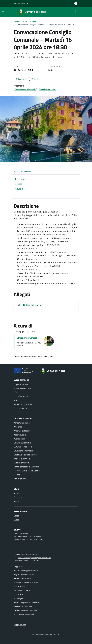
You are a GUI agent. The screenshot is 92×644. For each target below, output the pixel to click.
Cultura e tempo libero (23, 447)
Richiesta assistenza (22, 578)
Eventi (16, 520)
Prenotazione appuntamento (26, 570)
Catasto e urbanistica (22, 443)
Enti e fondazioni (21, 396)
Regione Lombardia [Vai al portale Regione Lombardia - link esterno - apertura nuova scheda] (21, 3)
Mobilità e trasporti (22, 463)
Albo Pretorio (19, 586)
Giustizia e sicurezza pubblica (26, 455)
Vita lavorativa (20, 479)
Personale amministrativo (24, 404)
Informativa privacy (22, 590)
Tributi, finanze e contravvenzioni (27, 471)
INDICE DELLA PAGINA (46, 172)
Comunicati (18, 497)
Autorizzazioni (19, 439)
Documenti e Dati (21, 408)
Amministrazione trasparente (26, 582)
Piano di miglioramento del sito (26, 602)
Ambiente (18, 427)
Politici (16, 400)
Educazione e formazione (24, 451)
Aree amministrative (22, 388)
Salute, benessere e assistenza (26, 467)
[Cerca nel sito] (75, 12)
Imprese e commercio (23, 459)
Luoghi (16, 516)
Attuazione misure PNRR (24, 614)
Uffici (16, 392)
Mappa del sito (20, 625)
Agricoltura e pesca (22, 423)
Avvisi (16, 501)
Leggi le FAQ (19, 566)
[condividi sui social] (20, 79)
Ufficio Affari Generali (27, 338)
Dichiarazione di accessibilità (25, 610)
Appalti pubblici (20, 435)
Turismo (17, 475)
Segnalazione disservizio (24, 574)
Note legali (18, 598)
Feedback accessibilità (23, 606)
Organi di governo (21, 384)
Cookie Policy (19, 594)
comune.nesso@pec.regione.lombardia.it (35, 558)
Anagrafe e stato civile (23, 431)
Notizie (17, 493)
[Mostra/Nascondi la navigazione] (3, 11)
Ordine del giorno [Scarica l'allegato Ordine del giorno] (32, 305)
